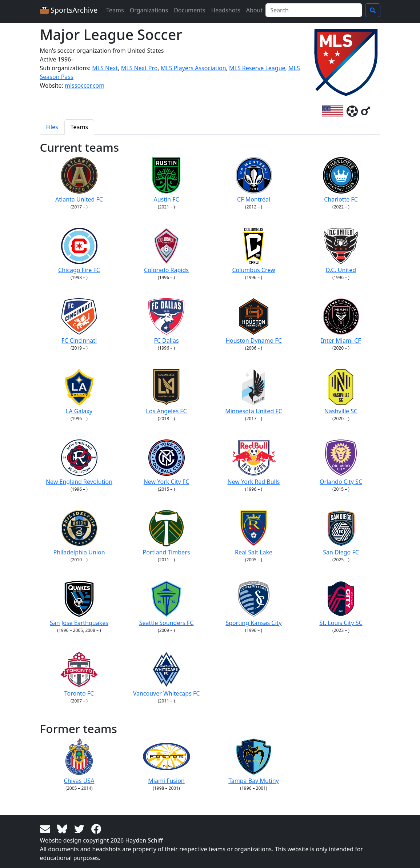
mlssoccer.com (85, 85)
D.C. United (341, 251)
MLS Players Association (193, 68)
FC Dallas (167, 321)
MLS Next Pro (139, 68)
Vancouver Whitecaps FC (167, 674)
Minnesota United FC (254, 392)
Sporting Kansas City (253, 604)
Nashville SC (341, 392)
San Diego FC (341, 533)
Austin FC (166, 180)
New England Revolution (79, 463)
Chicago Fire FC (79, 251)
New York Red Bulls (253, 463)
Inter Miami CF (341, 321)
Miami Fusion (167, 762)
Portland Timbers (167, 533)
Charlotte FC (341, 180)
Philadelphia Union (79, 533)
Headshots (225, 10)
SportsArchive (69, 10)
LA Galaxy (79, 392)
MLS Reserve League (257, 68)
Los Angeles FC (166, 392)
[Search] (314, 10)
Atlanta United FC (79, 180)
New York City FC (167, 463)
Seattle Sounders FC (167, 604)
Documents (189, 10)
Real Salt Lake (254, 533)
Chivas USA (79, 762)
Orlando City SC (341, 463)
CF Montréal (254, 180)
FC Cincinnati (79, 321)
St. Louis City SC (341, 604)
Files (52, 127)
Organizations (149, 10)
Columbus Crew (253, 251)
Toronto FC (79, 674)
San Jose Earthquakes (79, 604)
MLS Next (105, 68)
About (254, 10)
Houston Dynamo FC (254, 321)
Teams (115, 10)
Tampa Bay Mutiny (254, 762)
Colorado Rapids (166, 251)
